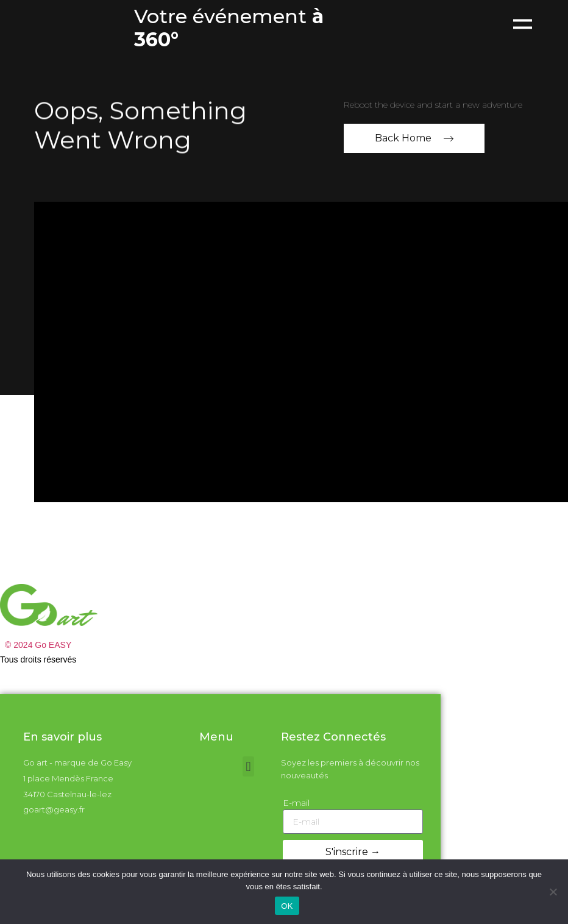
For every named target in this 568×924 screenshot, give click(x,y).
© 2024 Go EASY (38, 645)
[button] (248, 766)
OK (287, 906)
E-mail (296, 803)
